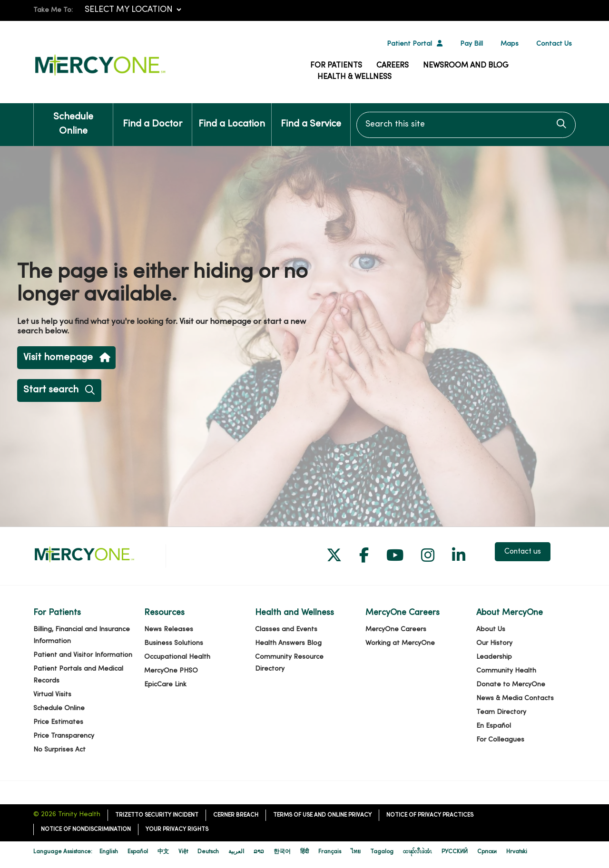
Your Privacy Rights (177, 829)
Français (330, 852)
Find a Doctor (152, 116)
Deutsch (208, 852)
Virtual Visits (52, 695)
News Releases (169, 629)
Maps (510, 44)
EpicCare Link (165, 685)
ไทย (356, 852)
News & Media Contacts (515, 698)
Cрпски (487, 852)
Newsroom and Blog (466, 66)
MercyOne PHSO (171, 671)
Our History (494, 643)
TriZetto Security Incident (157, 815)
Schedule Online (73, 120)
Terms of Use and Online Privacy (322, 815)
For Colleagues (500, 740)
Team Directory (501, 712)
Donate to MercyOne (511, 685)
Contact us (523, 552)
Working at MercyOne (400, 643)
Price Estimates (58, 722)
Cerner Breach (236, 815)
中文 (163, 852)
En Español (494, 726)
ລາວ (259, 852)
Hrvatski (517, 852)
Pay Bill (471, 44)
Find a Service (311, 116)
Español (138, 852)
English (109, 852)
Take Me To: (53, 10)
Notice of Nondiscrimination (86, 829)
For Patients (336, 66)
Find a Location (232, 116)
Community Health (506, 671)
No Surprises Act (59, 750)
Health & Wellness (354, 77)
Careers (393, 66)
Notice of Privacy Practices (430, 815)
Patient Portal (409, 44)
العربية (236, 852)
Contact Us (554, 44)
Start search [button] (59, 390)
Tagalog (382, 852)
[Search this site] (466, 125)
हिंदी (304, 852)
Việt (183, 852)
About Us (491, 629)
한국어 (282, 852)
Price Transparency (64, 736)
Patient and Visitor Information (83, 655)
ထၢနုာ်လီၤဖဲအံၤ (417, 852)
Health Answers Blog (288, 643)
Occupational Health (177, 657)
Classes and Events (286, 629)
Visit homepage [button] (66, 358)
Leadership (494, 657)
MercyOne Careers (396, 629)
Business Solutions (174, 643)
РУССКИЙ (455, 852)
